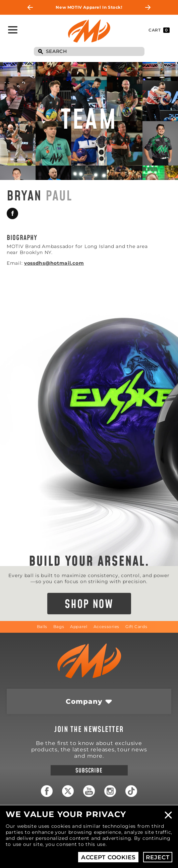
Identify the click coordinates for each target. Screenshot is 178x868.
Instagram (110, 791)
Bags (59, 627)
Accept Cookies (108, 857)
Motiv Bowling (89, 31)
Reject (158, 857)
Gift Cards (136, 627)
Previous (30, 7)
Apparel (79, 627)
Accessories (107, 627)
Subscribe (89, 771)
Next (148, 7)
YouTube (89, 791)
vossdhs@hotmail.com (54, 263)
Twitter (68, 791)
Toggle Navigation (13, 30)
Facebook (12, 213)
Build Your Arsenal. (89, 562)
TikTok (131, 791)
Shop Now (89, 605)
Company (84, 701)
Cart (159, 30)
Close (168, 815)
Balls (42, 627)
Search (41, 52)
